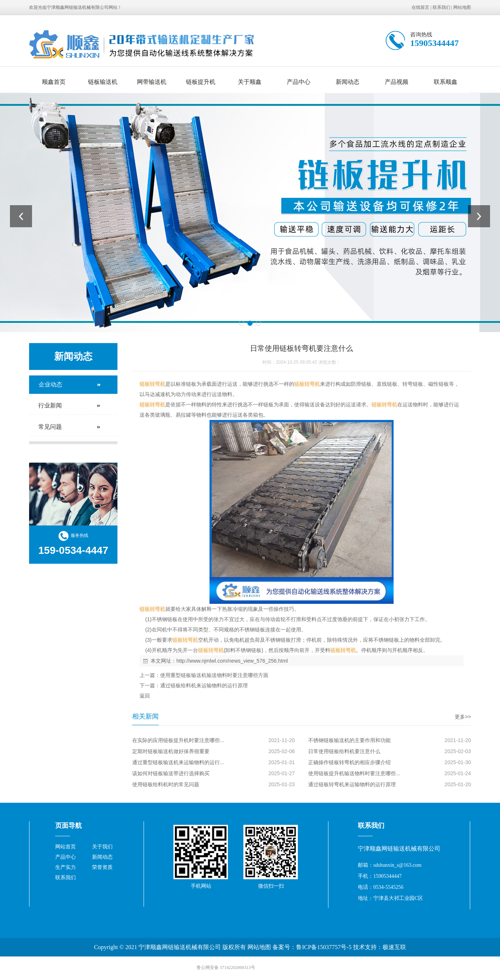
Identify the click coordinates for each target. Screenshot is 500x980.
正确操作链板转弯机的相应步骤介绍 (349, 762)
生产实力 (66, 867)
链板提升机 (201, 82)
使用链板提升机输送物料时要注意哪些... (354, 773)
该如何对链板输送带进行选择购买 (171, 773)
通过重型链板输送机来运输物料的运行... (178, 762)
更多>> (463, 717)
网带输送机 (152, 82)
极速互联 (394, 947)
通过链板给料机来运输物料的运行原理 (204, 685)
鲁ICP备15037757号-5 (324, 947)
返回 (145, 696)
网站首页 (66, 847)
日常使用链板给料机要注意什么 (344, 751)
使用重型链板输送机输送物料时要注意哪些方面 (214, 675)
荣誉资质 (102, 867)
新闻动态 (348, 82)
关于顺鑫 (250, 82)
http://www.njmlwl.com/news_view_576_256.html (232, 661)
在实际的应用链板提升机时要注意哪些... (178, 740)
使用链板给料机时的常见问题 (166, 784)
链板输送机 (103, 82)
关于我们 (102, 847)
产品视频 (397, 82)
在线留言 (420, 7)
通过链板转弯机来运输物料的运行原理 (352, 784)
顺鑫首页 (54, 82)
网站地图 (462, 7)
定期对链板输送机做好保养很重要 (171, 751)
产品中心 (299, 82)
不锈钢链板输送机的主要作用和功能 (349, 740)
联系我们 (441, 7)
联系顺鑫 (446, 82)
